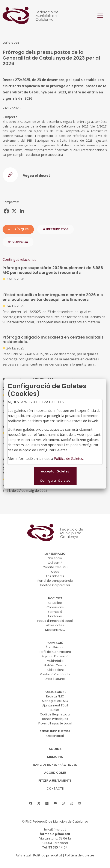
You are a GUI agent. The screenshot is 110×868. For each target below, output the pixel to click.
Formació (55, 612)
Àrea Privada (55, 647)
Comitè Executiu (55, 567)
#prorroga (18, 242)
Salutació (55, 558)
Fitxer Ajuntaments (55, 781)
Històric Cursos (55, 665)
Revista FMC (55, 696)
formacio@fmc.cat (55, 834)
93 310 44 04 (58, 847)
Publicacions (55, 670)
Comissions (55, 607)
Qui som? (55, 563)
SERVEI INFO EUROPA (55, 731)
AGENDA (55, 749)
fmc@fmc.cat (55, 829)
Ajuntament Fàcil (55, 705)
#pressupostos (56, 229)
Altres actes (55, 625)
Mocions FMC (55, 630)
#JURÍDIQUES (18, 229)
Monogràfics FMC (55, 701)
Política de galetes (80, 855)
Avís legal (23, 855)
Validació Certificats (55, 674)
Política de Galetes (68, 459)
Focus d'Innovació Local (55, 621)
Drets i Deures (55, 679)
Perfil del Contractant (55, 652)
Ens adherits (55, 576)
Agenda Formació (55, 656)
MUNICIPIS (55, 757)
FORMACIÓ (55, 643)
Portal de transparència (55, 581)
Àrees (55, 572)
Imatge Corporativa (55, 585)
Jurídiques (55, 616)
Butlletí (55, 710)
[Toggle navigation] (100, 15)
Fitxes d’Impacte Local (55, 723)
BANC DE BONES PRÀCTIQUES (55, 765)
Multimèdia (55, 661)
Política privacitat (48, 855)
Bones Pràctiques (55, 719)
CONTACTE (55, 789)
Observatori (55, 736)
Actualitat (55, 603)
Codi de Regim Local (55, 714)
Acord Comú (55, 773)
